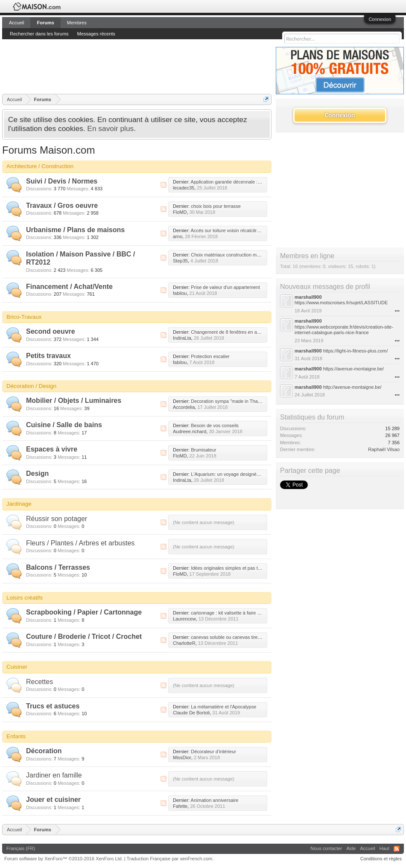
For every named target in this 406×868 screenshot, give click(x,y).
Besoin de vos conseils (215, 425)
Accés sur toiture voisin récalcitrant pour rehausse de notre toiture (259, 230)
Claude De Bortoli (191, 713)
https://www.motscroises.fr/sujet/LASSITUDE (341, 303)
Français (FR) (21, 848)
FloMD (180, 212)
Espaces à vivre (52, 449)
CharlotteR (184, 643)
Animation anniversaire (215, 800)
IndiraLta (182, 338)
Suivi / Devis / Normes (62, 181)
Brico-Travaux (24, 317)
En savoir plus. (111, 128)
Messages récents (96, 34)
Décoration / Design (31, 386)
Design (37, 473)
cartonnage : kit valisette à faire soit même (235, 613)
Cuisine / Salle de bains (64, 425)
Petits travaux (48, 356)
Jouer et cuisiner (53, 800)
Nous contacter (326, 848)
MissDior (182, 757)
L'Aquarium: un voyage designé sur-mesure (236, 474)
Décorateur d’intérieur (213, 751)
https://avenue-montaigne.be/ (353, 369)
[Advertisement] (158, 66)
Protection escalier (210, 356)
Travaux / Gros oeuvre (62, 205)
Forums (45, 23)
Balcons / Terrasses (58, 567)
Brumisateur (203, 450)
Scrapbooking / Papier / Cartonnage (84, 612)
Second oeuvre (51, 331)
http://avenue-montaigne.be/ (352, 387)
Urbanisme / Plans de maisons (75, 230)
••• (397, 311)
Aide (351, 848)
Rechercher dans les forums (39, 34)
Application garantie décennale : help (229, 182)
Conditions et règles (381, 859)
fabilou (180, 293)
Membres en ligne (307, 256)
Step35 (180, 261)
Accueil (16, 23)
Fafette (180, 806)
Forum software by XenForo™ (64, 859)
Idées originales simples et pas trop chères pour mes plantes (254, 568)
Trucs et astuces (53, 706)
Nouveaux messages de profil (325, 287)
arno (178, 236)
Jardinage (19, 504)
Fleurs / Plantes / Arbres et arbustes (80, 543)
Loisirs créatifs (25, 598)
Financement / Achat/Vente (69, 287)
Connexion (380, 19)
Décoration (44, 751)
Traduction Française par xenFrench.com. (170, 859)
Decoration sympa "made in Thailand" (230, 401)
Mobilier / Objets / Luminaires (74, 401)
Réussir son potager (57, 519)
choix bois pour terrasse (216, 206)
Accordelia (184, 407)
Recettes (39, 682)
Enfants (16, 736)
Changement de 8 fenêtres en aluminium (233, 332)
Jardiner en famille (54, 775)
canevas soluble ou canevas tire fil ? (229, 637)
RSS (164, 185)
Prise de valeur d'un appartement (225, 287)
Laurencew (184, 619)
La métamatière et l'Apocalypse (223, 707)
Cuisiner (17, 667)
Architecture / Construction (40, 166)
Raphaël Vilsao (384, 449)
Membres (77, 23)
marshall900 (308, 297)
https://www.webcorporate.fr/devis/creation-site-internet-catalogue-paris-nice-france (344, 330)
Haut (384, 848)
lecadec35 (184, 188)
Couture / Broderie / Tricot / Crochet (84, 636)
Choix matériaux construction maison (229, 255)
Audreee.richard (190, 431)
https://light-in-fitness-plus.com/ (356, 351)
